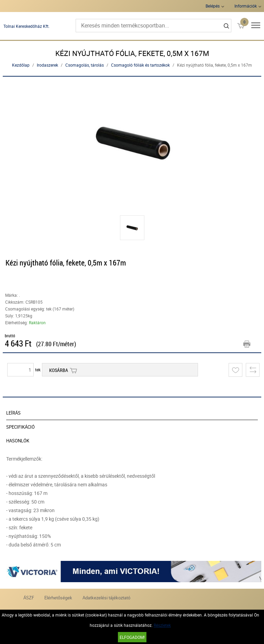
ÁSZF (29, 598)
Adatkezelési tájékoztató (106, 598)
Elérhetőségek (58, 598)
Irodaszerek (47, 65)
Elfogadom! (132, 637)
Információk (246, 6)
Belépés (213, 6)
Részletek (162, 625)
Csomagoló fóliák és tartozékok (140, 65)
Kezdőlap (21, 65)
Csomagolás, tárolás (85, 65)
